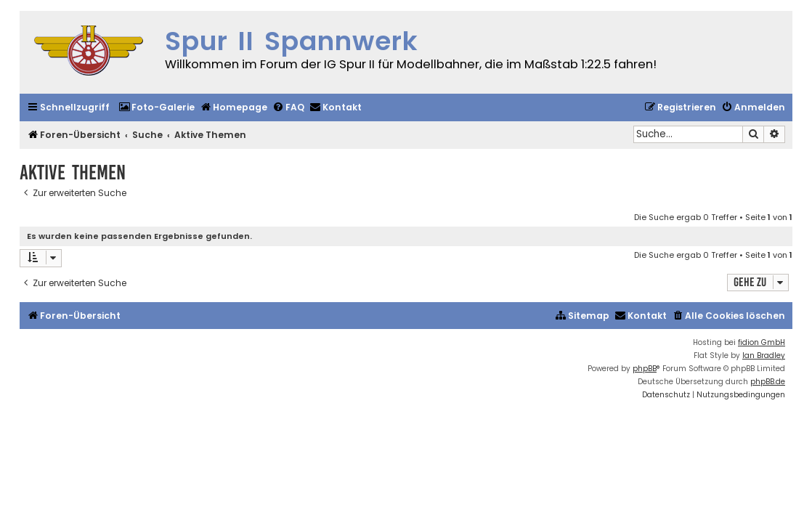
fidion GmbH (762, 342)
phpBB (645, 369)
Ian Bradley (764, 356)
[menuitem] (157, 108)
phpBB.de (768, 382)
